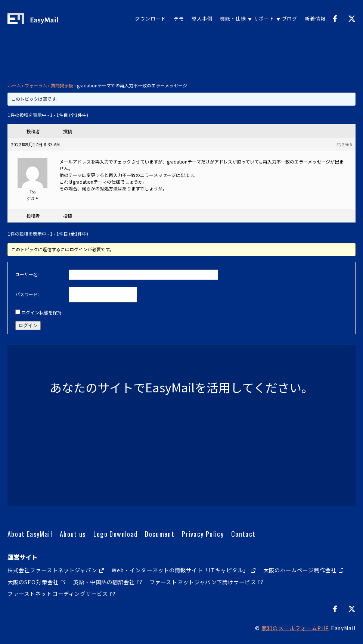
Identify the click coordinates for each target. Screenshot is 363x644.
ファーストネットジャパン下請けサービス (203, 582)
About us (73, 534)
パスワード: (27, 294)
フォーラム (36, 85)
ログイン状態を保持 (41, 312)
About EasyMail (30, 534)
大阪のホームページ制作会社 (300, 570)
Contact (243, 534)
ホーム (14, 85)
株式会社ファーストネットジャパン (52, 570)
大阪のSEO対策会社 (33, 582)
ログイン (28, 325)
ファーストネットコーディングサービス (58, 593)
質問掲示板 (62, 85)
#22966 (344, 144)
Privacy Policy (203, 534)
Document (160, 534)
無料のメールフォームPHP (295, 628)
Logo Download (116, 534)
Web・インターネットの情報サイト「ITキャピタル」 (180, 570)
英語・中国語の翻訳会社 (104, 582)
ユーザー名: (27, 274)
